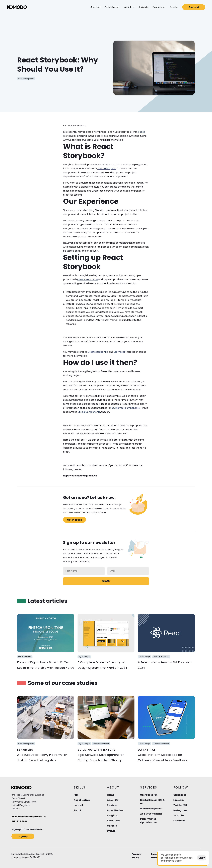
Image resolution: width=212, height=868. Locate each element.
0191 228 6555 (19, 821)
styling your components (126, 408)
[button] (95, 7)
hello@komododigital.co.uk (29, 817)
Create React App (88, 279)
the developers (107, 168)
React (141, 132)
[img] (17, 7)
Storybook (120, 352)
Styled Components (89, 412)
